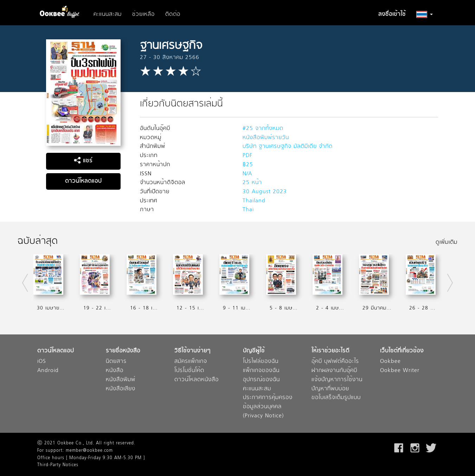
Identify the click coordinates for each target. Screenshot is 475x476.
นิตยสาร (116, 362)
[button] (425, 14)
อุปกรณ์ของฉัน (261, 380)
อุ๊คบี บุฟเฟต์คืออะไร (335, 362)
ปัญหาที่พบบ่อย (330, 389)
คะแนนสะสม (108, 14)
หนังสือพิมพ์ (121, 380)
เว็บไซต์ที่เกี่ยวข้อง (402, 351)
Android (48, 371)
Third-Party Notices (58, 465)
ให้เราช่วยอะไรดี (330, 351)
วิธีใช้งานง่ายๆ (192, 351)
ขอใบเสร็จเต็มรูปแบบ (336, 398)
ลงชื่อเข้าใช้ (392, 14)
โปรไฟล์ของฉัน (261, 362)
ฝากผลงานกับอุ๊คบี (334, 371)
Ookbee (390, 362)
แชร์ (83, 161)
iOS (42, 362)
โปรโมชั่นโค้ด (189, 371)
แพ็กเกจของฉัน (261, 371)
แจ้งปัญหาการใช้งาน (337, 380)
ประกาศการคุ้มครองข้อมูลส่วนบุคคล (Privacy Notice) (268, 407)
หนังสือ (115, 371)
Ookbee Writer (400, 371)
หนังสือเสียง (121, 389)
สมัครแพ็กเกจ (191, 362)
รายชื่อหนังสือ (123, 351)
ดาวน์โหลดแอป (83, 181)
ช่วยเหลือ (143, 14)
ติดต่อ (173, 14)
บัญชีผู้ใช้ (254, 351)
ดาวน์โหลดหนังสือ (197, 380)
